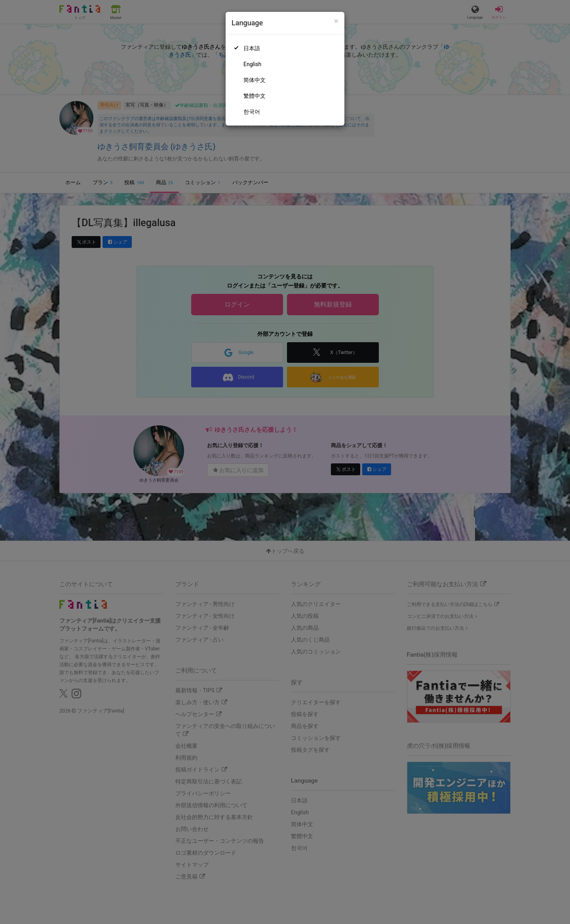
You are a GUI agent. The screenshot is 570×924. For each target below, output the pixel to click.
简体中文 (255, 80)
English (252, 64)
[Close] (336, 21)
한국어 (252, 112)
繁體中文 (255, 96)
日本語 (252, 48)
